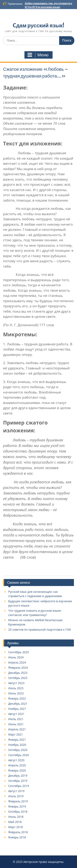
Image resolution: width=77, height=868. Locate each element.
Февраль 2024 (18, 668)
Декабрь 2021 (18, 704)
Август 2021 (16, 714)
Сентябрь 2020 (19, 755)
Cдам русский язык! (38, 25)
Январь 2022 (17, 698)
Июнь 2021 (16, 724)
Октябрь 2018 (18, 812)
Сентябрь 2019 (19, 786)
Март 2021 (16, 734)
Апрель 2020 (17, 765)
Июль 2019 (16, 796)
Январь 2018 (17, 837)
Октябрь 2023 (18, 678)
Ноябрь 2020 (17, 745)
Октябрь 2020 (18, 750)
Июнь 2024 (16, 657)
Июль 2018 (16, 817)
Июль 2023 (16, 688)
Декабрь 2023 (18, 673)
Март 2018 (16, 827)
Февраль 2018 (18, 832)
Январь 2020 (17, 770)
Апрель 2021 (17, 729)
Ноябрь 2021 (17, 709)
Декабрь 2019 (18, 776)
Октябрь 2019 (18, 781)
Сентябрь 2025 (19, 652)
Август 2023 (16, 683)
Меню (38, 55)
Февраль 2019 (18, 801)
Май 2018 (15, 822)
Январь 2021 (17, 740)
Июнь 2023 (16, 693)
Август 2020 (16, 760)
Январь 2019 (17, 806)
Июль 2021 (16, 719)
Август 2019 (16, 791)
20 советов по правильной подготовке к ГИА (40, 630)
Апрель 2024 (17, 662)
